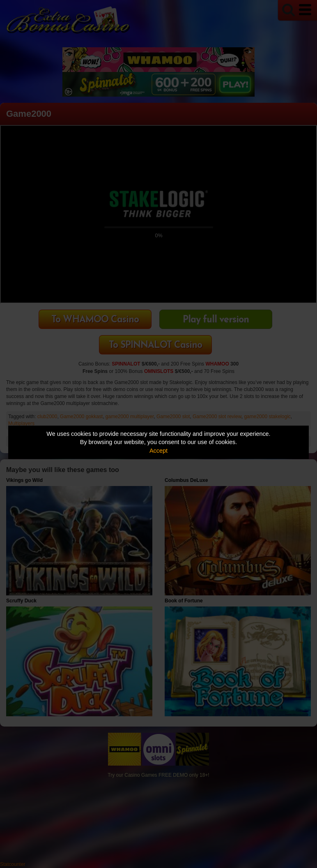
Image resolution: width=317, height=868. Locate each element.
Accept (158, 451)
